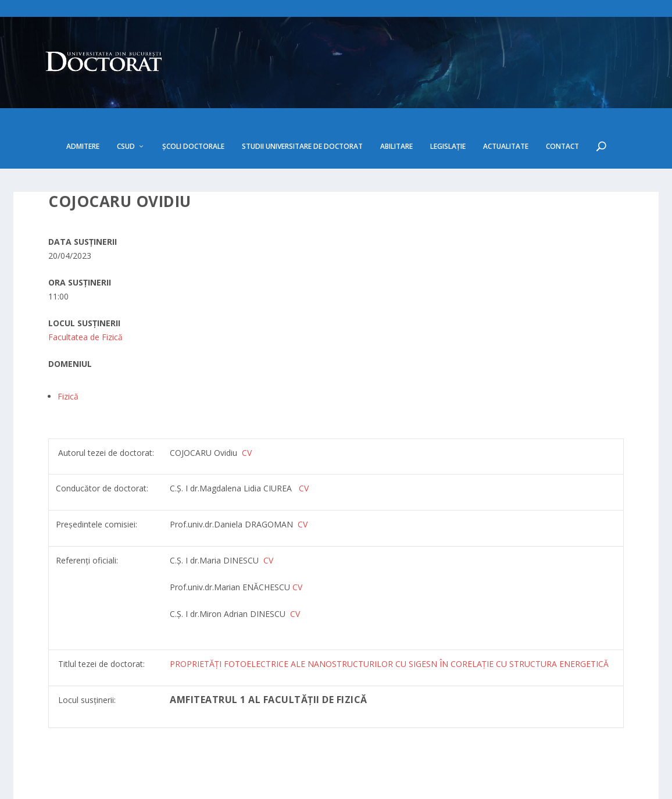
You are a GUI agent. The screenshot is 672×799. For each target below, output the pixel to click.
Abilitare (396, 113)
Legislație (448, 113)
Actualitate (506, 113)
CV (304, 455)
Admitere (83, 113)
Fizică (68, 363)
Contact (562, 113)
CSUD (126, 113)
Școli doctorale (193, 113)
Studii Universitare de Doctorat (302, 113)
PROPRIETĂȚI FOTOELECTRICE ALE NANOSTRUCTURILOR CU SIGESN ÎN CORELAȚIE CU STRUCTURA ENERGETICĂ (389, 631)
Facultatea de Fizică (85, 304)
